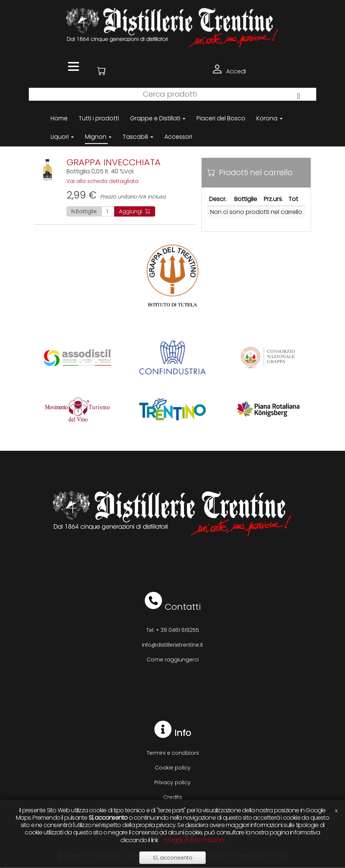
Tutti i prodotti (99, 118)
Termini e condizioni (173, 753)
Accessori (178, 137)
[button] (102, 71)
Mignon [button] (98, 137)
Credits (173, 797)
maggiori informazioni (194, 840)
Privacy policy (172, 782)
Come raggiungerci (173, 660)
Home (59, 118)
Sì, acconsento (173, 858)
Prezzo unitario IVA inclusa (116, 197)
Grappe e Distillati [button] (158, 118)
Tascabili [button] (138, 137)
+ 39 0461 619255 (177, 630)
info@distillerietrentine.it (172, 645)
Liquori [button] (62, 137)
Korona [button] (269, 118)
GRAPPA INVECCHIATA (114, 162)
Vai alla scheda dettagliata (103, 181)
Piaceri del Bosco (221, 118)
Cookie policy (173, 768)
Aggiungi (135, 211)
